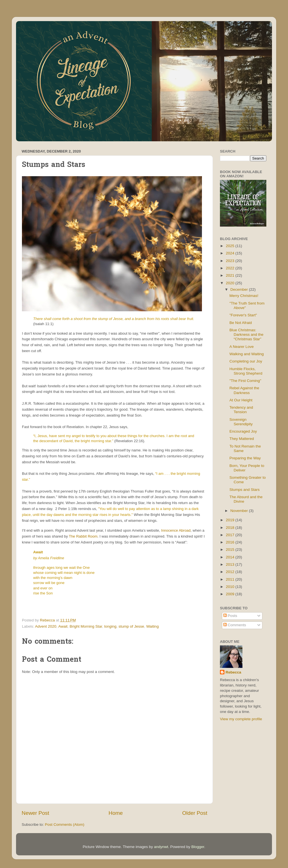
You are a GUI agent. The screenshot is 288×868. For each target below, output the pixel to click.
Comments (235, 625)
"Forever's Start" (243, 315)
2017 (231, 535)
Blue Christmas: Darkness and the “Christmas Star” (247, 335)
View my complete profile (241, 719)
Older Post (195, 813)
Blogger (198, 847)
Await (63, 626)
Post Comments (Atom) (65, 825)
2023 (231, 261)
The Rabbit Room (83, 536)
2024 (231, 253)
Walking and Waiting (247, 354)
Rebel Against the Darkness (244, 390)
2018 (231, 528)
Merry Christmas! (244, 296)
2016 (231, 542)
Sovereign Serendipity (241, 422)
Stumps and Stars (245, 490)
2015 (231, 550)
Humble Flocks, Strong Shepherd (246, 371)
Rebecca (233, 672)
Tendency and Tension (241, 410)
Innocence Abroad (176, 530)
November (240, 511)
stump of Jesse (131, 626)
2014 (231, 557)
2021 (231, 275)
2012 (231, 572)
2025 (231, 246)
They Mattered (242, 439)
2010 (231, 587)
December (240, 289)
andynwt (161, 847)
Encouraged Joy (243, 431)
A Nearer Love (242, 347)
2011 (231, 579)
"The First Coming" (245, 381)
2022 (231, 268)
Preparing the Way (245, 458)
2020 (231, 283)
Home (116, 813)
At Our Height (241, 400)
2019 (231, 520)
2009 (231, 594)
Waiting (153, 626)
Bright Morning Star (86, 626)
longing (111, 626)
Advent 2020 (46, 626)
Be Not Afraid (241, 323)
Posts (230, 616)
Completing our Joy (246, 361)
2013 (231, 564)
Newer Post (35, 813)
